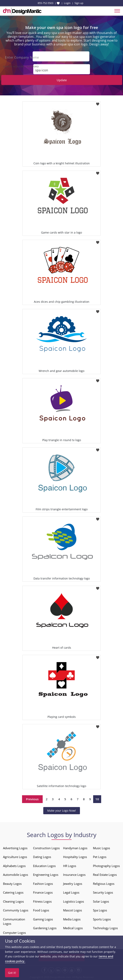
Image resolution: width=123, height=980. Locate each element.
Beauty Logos (12, 884)
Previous (32, 799)
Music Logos (101, 848)
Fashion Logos (43, 884)
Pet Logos (100, 857)
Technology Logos (105, 928)
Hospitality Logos (75, 857)
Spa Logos (100, 910)
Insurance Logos (74, 875)
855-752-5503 (45, 3)
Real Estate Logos (105, 875)
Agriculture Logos (15, 857)
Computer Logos (14, 933)
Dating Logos (42, 857)
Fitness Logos (42, 901)
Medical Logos (73, 928)
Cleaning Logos (13, 901)
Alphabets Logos (14, 866)
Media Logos (72, 919)
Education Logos (44, 866)
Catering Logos (13, 892)
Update (62, 80)
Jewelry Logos (73, 884)
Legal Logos (71, 892)
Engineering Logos (46, 875)
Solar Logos (101, 901)
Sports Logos (102, 919)
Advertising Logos (15, 848)
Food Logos (41, 910)
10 (97, 799)
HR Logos (70, 866)
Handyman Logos (75, 848)
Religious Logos (104, 884)
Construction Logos (46, 848)
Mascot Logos (73, 910)
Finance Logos (43, 892)
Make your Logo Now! (62, 811)
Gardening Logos (45, 928)
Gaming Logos (43, 919)
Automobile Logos (16, 875)
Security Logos (103, 892)
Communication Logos (14, 922)
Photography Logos (106, 866)
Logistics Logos (74, 901)
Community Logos (16, 910)
